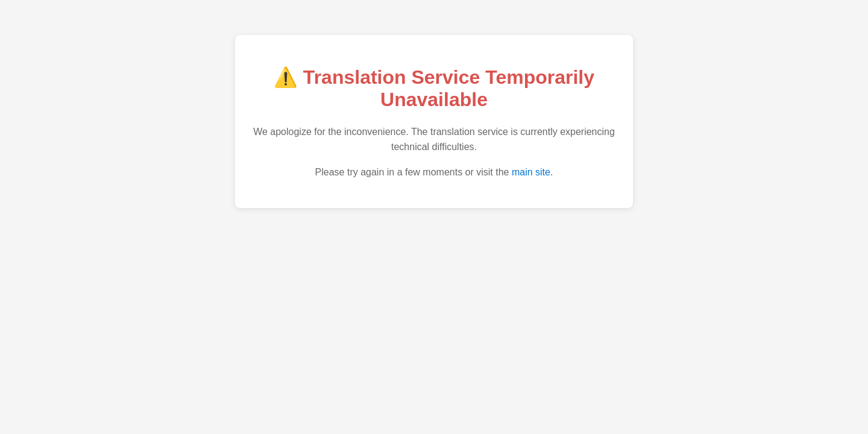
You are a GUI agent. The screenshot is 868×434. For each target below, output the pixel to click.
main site (531, 172)
